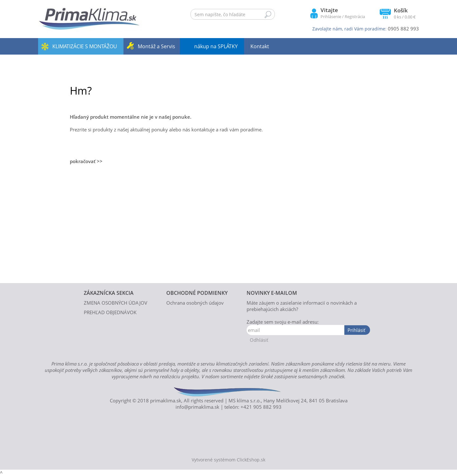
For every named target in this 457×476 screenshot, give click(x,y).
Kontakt (260, 46)
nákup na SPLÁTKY (216, 46)
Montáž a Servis (156, 46)
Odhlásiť (259, 340)
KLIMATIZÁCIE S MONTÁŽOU (85, 46)
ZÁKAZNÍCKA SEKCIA (109, 293)
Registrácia (355, 17)
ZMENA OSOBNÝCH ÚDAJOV (116, 303)
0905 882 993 (403, 29)
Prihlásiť (356, 330)
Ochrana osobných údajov (195, 303)
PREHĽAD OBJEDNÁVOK (110, 312)
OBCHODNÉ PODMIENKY (197, 293)
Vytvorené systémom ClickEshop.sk (228, 460)
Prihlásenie (331, 17)
